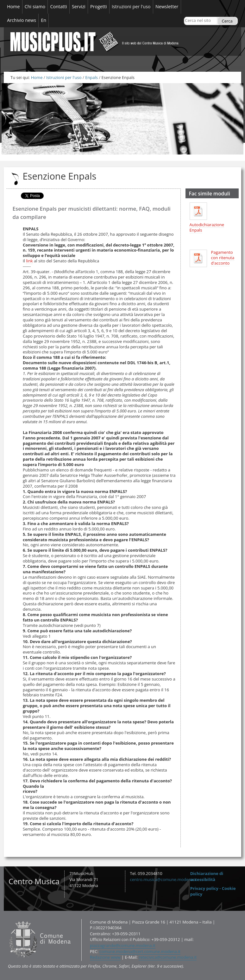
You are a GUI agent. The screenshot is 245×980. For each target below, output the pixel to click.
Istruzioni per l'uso (64, 77)
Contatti (8, 919)
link (29, 261)
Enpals (91, 77)
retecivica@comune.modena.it (168, 957)
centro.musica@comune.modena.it (164, 879)
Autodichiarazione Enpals (207, 227)
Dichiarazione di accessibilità (207, 876)
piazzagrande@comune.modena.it (123, 945)
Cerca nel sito (185, 17)
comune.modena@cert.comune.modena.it (140, 951)
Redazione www (105, 957)
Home (37, 77)
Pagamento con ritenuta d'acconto (223, 258)
